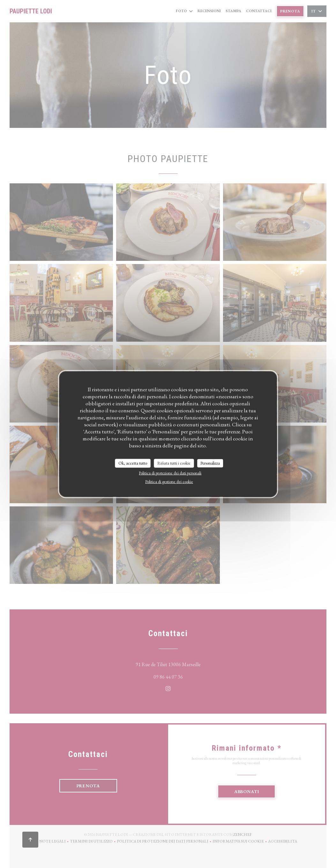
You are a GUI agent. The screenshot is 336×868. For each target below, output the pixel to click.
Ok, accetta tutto (133, 463)
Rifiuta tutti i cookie (174, 463)
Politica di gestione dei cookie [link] (169, 481)
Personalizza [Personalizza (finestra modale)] (210, 463)
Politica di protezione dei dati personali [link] (170, 473)
